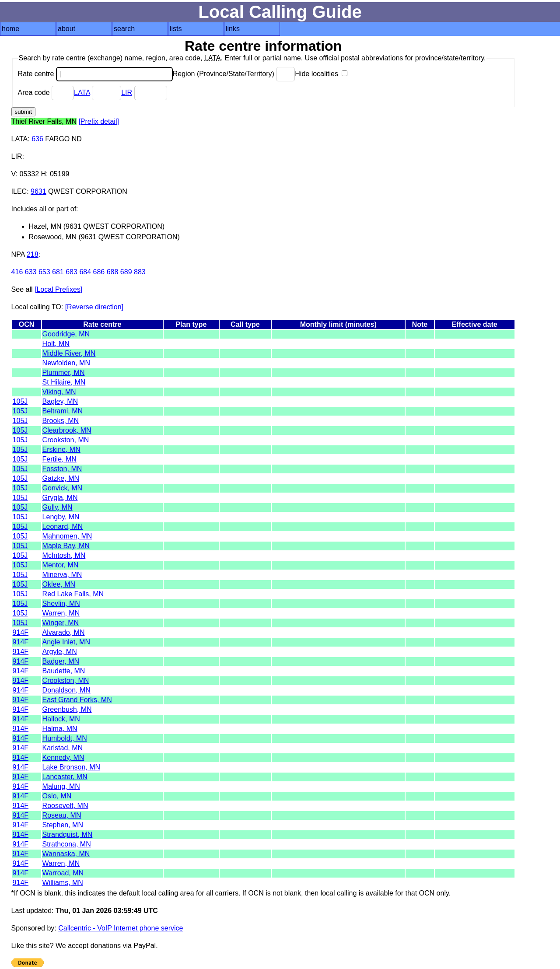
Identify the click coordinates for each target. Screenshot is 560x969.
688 (113, 272)
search (124, 29)
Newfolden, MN (66, 363)
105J (20, 401)
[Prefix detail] (98, 121)
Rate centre (95, 74)
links (233, 29)
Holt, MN (56, 344)
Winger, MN (61, 623)
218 (33, 254)
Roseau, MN (62, 815)
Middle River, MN (69, 353)
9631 (38, 191)
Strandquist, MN (68, 834)
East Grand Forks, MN (77, 700)
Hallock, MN (61, 719)
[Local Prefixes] (58, 289)
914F (21, 632)
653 (44, 272)
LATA (82, 93)
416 (17, 272)
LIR (127, 93)
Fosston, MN (62, 469)
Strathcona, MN (67, 844)
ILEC (19, 191)
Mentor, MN (61, 565)
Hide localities (321, 74)
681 (58, 272)
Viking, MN (59, 392)
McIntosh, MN (64, 555)
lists (176, 29)
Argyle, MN (60, 652)
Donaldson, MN (66, 690)
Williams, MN (63, 883)
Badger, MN (61, 661)
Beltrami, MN (63, 411)
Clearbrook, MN (67, 430)
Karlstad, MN (63, 748)
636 (37, 139)
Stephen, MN (63, 825)
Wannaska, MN (66, 854)
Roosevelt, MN (65, 806)
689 (126, 272)
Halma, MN (60, 729)
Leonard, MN (63, 526)
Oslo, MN (57, 796)
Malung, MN (61, 786)
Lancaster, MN (65, 777)
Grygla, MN (60, 498)
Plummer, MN (64, 373)
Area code (46, 93)
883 (140, 272)
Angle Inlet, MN (66, 642)
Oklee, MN (59, 584)
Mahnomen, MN (67, 536)
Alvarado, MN (64, 632)
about (66, 29)
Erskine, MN (61, 450)
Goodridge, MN (66, 334)
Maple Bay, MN (66, 546)
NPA (18, 254)
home (10, 29)
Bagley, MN (60, 401)
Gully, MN (58, 507)
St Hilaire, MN (64, 382)
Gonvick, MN (63, 488)
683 (72, 272)
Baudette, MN (64, 671)
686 (99, 272)
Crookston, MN (66, 440)
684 (85, 272)
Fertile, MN (59, 459)
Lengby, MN (61, 517)
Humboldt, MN (65, 738)
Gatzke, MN (61, 478)
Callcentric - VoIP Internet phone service (121, 928)
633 (31, 272)
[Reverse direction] (94, 307)
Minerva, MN (62, 575)
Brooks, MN (61, 421)
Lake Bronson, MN (72, 767)
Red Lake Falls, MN (73, 594)
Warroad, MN (63, 873)
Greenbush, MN (67, 709)
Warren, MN (61, 613)
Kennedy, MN (63, 757)
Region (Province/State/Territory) (234, 74)
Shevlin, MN (61, 603)
